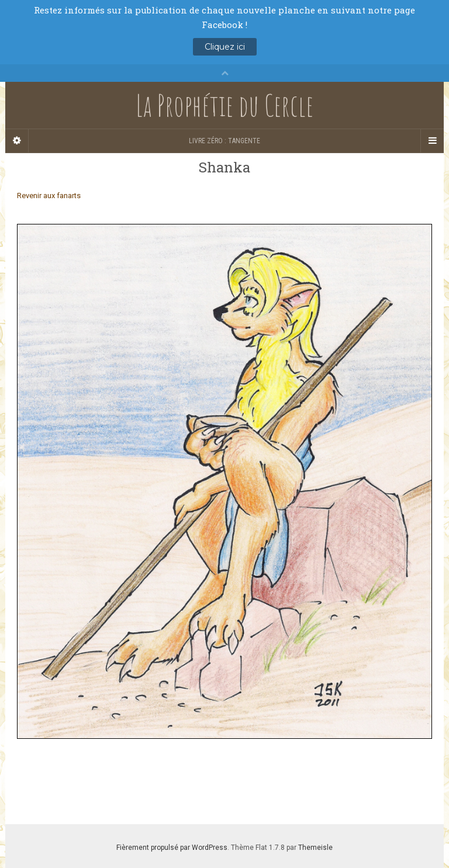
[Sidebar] (17, 141)
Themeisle (315, 848)
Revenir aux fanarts (49, 196)
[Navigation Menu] (432, 141)
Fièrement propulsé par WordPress (172, 848)
